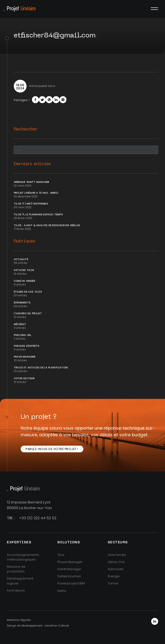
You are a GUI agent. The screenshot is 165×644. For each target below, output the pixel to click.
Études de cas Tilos (28, 292)
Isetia (62, 591)
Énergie (114, 576)
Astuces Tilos (24, 270)
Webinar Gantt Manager (31, 182)
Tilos (61, 555)
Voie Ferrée (117, 555)
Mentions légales (19, 620)
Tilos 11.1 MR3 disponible (31, 204)
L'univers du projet (28, 313)
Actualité (21, 259)
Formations (16, 590)
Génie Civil (116, 562)
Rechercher (26, 129)
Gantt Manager (69, 569)
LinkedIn (155, 621)
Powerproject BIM (71, 583)
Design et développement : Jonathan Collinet (38, 626)
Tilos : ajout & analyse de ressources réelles (47, 225)
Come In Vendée (24, 281)
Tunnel (113, 583)
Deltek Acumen (69, 576)
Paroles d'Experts (27, 346)
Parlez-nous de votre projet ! (52, 449)
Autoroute (116, 569)
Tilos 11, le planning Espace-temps (38, 214)
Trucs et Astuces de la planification (41, 368)
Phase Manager (25, 357)
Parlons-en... (23, 335)
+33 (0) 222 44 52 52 (38, 518)
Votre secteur (24, 378)
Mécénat (20, 324)
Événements (22, 303)
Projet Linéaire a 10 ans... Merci (36, 193)
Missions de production (16, 569)
